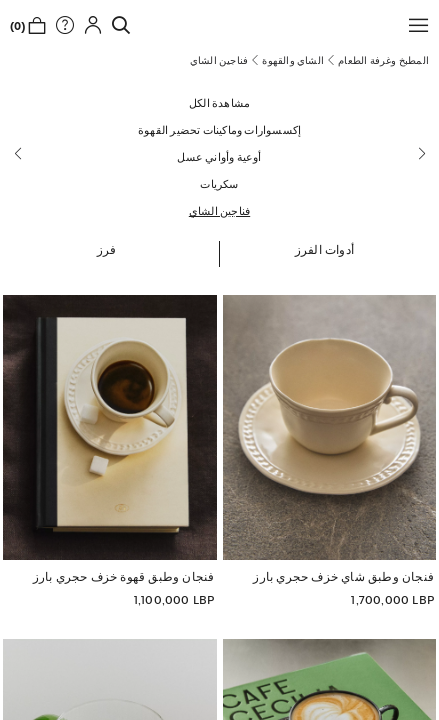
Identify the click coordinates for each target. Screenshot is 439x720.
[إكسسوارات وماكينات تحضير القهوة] (219, 129)
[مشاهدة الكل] (219, 102)
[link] (116, 25)
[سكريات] (219, 183)
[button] (414, 25)
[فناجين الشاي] (219, 210)
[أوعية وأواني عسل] (219, 156)
